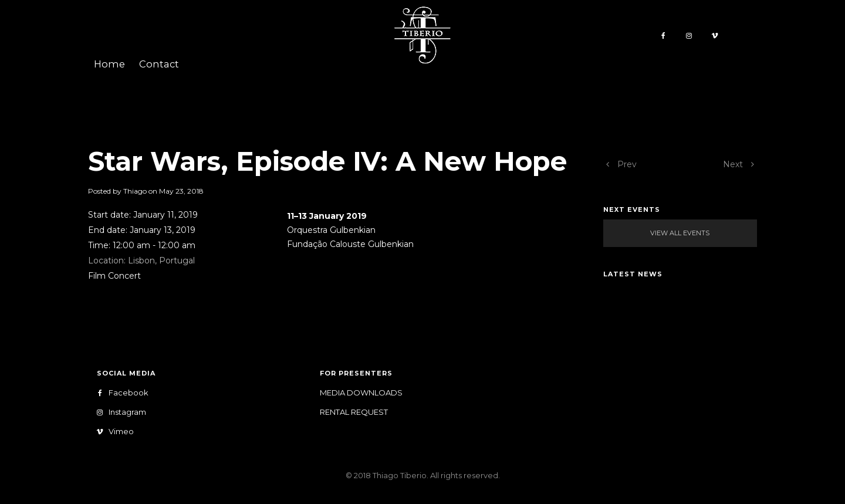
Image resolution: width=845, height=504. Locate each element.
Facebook (125, 393)
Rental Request (354, 412)
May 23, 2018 (181, 191)
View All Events (680, 233)
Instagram (124, 412)
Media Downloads (361, 393)
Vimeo (117, 432)
